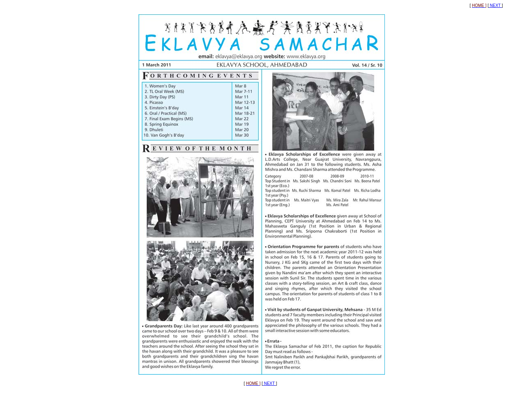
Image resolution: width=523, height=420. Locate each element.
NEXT (495, 6)
